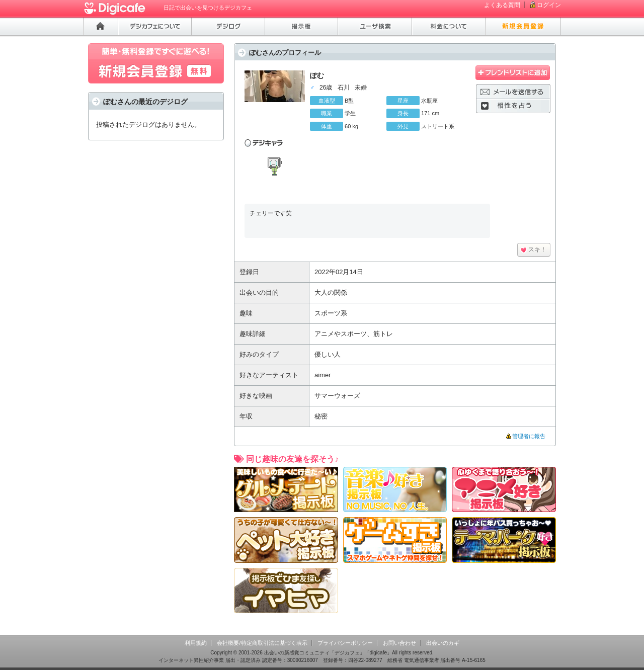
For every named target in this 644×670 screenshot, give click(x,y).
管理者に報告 (529, 436)
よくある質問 (502, 5)
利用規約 (196, 643)
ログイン (549, 5)
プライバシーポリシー (345, 643)
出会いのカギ (443, 643)
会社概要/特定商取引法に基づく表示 (262, 643)
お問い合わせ (399, 643)
